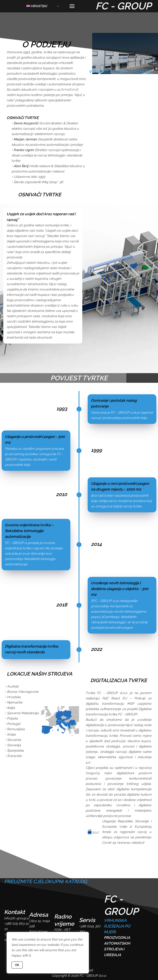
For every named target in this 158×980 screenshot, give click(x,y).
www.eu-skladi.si (131, 843)
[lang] (43, 6)
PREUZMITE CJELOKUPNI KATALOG (46, 881)
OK (17, 965)
